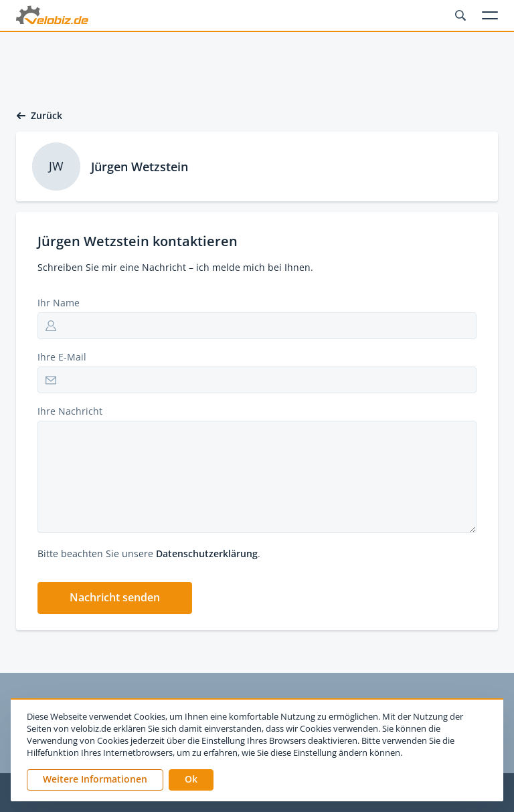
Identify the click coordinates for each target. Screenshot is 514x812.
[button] (115, 598)
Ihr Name (59, 303)
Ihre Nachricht (70, 411)
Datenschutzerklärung (207, 553)
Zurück (39, 116)
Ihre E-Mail (62, 357)
